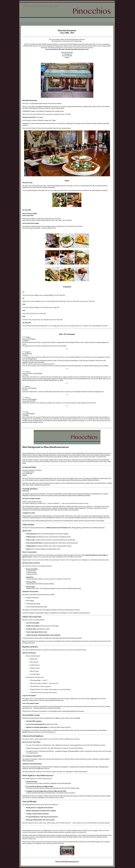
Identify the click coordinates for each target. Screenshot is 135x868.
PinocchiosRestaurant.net (41, 6)
